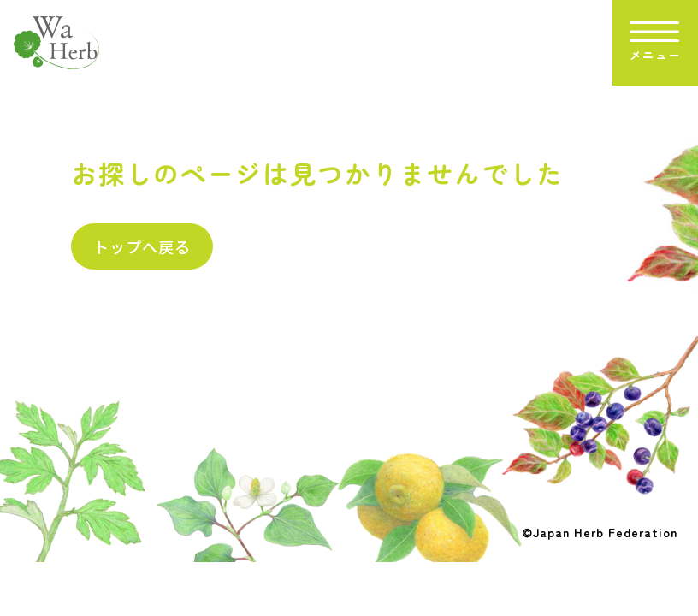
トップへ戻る (142, 246)
